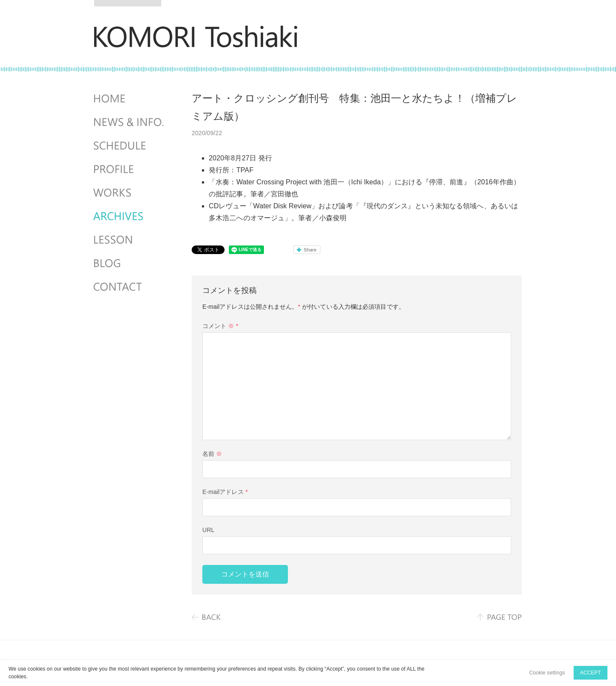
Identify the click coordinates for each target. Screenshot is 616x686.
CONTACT (130, 287)
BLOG (130, 263)
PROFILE (130, 169)
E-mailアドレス (225, 492)
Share (310, 250)
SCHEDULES (130, 146)
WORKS (130, 193)
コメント (220, 326)
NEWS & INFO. (130, 122)
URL (208, 530)
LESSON (130, 240)
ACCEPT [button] (591, 673)
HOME (130, 99)
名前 (212, 454)
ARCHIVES (130, 216)
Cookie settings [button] (547, 673)
